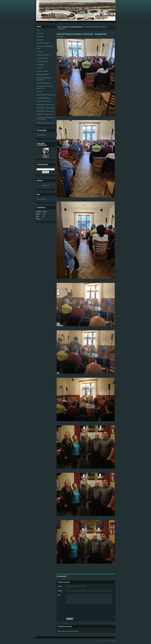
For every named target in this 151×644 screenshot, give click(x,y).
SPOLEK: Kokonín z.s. (55, 13)
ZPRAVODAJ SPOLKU (44, 83)
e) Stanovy (40, 68)
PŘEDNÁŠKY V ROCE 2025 (45, 111)
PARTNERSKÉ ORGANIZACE (46, 95)
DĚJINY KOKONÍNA (43, 75)
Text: (59, 595)
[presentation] (86, 611)
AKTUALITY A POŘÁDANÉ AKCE (72, 27)
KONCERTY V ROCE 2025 (45, 114)
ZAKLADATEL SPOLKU (44, 101)
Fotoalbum (40, 33)
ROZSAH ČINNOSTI (43, 43)
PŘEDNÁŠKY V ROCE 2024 (45, 108)
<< (38, 185)
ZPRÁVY (39, 92)
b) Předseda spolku (42, 58)
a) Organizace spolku (43, 55)
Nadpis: (60, 591)
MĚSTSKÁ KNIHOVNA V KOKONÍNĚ (44, 79)
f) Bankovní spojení (42, 71)
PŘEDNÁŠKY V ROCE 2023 (45, 105)
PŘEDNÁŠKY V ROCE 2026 (45, 123)
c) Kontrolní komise (42, 61)
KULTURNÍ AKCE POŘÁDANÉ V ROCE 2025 (46, 119)
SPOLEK (39, 52)
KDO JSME (40, 37)
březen (44, 185)
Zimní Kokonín (41, 135)
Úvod (59, 27)
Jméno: (60, 586)
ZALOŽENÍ (40, 40)
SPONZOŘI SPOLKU (43, 98)
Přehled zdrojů (41, 199)
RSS (113, 641)
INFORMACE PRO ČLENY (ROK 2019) (45, 87)
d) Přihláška (40, 65)
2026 (48, 185)
